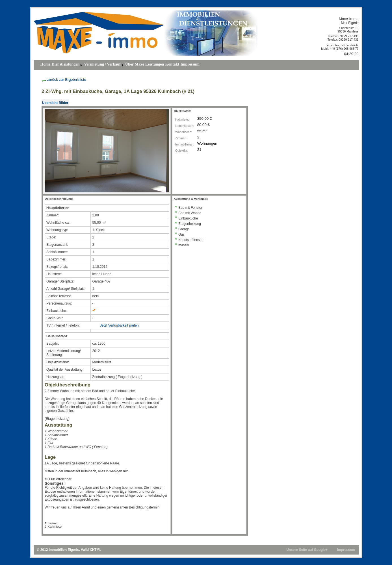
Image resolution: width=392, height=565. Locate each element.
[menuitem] (46, 65)
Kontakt (172, 64)
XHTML (95, 550)
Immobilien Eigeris (64, 550)
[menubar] (120, 65)
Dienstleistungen (66, 64)
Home (46, 64)
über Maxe (135, 64)
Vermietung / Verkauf (102, 64)
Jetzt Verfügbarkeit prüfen (119, 325)
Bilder (64, 103)
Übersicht (50, 103)
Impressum (190, 64)
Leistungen (155, 64)
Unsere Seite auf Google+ (307, 550)
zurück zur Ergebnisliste (64, 80)
